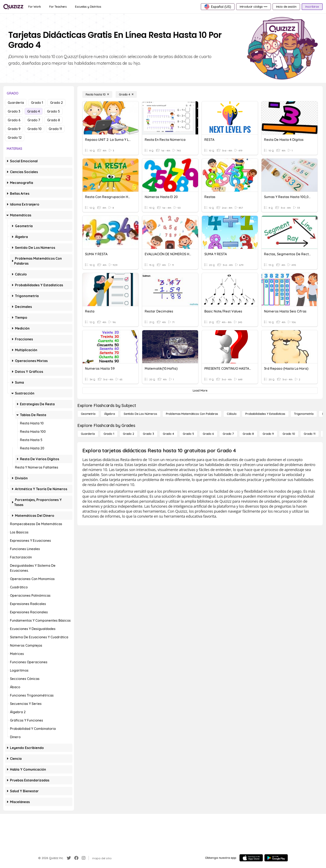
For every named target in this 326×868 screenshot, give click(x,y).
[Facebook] (76, 858)
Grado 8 (54, 120)
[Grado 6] (208, 434)
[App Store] (251, 858)
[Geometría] (88, 414)
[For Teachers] (58, 7)
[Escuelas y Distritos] (88, 7)
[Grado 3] (148, 434)
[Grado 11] (310, 434)
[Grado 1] (109, 434)
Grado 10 (35, 129)
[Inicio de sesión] (286, 7)
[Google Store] (276, 858)
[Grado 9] (268, 434)
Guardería (16, 103)
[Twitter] (69, 858)
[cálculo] (232, 414)
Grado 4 (34, 111)
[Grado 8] (248, 434)
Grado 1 (37, 103)
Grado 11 (55, 129)
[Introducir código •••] (254, 7)
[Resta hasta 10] (97, 94)
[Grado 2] (128, 434)
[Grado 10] (289, 434)
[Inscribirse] (312, 7)
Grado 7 (34, 120)
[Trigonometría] (304, 414)
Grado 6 (14, 120)
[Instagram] (84, 858)
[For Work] (35, 7)
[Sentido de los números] (140, 414)
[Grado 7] (228, 434)
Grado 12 (15, 138)
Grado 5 (53, 111)
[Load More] (200, 391)
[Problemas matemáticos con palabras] (192, 414)
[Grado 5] (188, 434)
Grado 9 (14, 129)
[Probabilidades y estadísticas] (265, 414)
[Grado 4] (126, 94)
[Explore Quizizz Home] (13, 7)
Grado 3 (14, 111)
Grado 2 (56, 103)
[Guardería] (88, 434)
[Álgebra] (110, 414)
